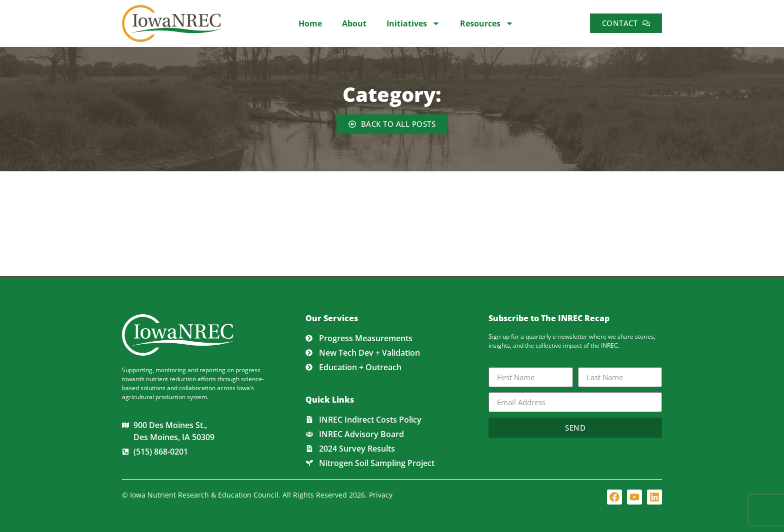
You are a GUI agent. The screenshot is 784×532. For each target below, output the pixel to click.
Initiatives (413, 23)
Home (310, 23)
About (354, 23)
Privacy (381, 495)
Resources (487, 23)
